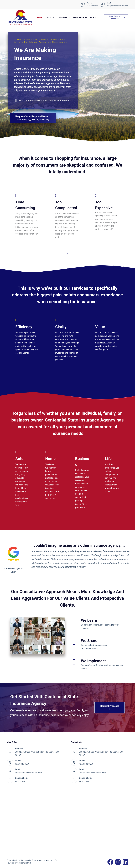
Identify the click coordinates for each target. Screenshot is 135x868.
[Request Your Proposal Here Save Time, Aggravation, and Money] (33, 118)
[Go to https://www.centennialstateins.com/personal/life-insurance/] (112, 472)
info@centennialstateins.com (117, 6)
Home (40, 18)
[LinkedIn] (125, 862)
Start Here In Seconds (117, 18)
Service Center (80, 18)
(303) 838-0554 (92, 6)
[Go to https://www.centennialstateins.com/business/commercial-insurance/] (82, 480)
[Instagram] (118, 862)
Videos (93, 18)
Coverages (64, 18)
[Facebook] (110, 862)
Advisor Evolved (24, 863)
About (50, 18)
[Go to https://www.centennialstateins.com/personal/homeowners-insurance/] (53, 476)
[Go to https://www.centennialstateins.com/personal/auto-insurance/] (23, 479)
